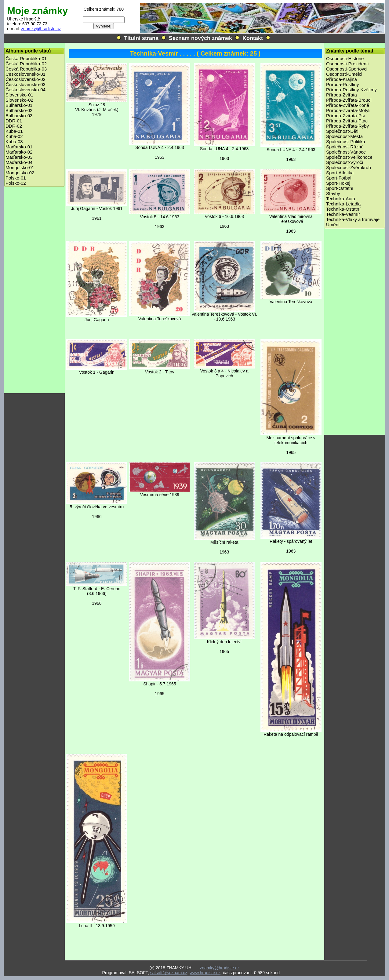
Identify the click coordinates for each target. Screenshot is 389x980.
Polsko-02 (16, 183)
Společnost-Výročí (345, 162)
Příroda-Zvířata (342, 95)
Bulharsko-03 (19, 116)
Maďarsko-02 (19, 152)
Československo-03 (25, 84)
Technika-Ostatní (343, 209)
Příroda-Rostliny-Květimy (351, 90)
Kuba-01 (14, 131)
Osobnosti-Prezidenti (347, 64)
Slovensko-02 (19, 100)
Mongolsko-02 (20, 173)
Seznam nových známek (200, 38)
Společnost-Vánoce (346, 152)
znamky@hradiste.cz (41, 29)
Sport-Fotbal (339, 178)
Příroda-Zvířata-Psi (345, 116)
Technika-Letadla (343, 204)
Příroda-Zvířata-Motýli (348, 110)
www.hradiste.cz (205, 973)
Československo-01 (25, 74)
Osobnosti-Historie (345, 58)
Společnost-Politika (346, 142)
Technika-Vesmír (343, 214)
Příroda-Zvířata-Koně (348, 105)
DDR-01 (14, 121)
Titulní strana (141, 38)
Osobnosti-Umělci (344, 74)
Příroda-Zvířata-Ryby (347, 126)
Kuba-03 (14, 142)
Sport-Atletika (340, 173)
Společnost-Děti (342, 131)
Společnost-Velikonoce (349, 157)
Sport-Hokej (338, 183)
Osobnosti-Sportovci (347, 69)
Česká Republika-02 (26, 64)
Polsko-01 (16, 178)
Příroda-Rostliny (343, 84)
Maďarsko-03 (19, 157)
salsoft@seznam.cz (169, 973)
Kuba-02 (14, 136)
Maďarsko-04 (19, 162)
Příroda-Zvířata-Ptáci (347, 121)
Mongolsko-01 (20, 167)
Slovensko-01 (19, 95)
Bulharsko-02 (19, 110)
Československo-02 (25, 79)
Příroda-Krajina (342, 79)
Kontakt (253, 38)
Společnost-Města (344, 136)
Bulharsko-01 (19, 105)
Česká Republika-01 (26, 58)
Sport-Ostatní (340, 188)
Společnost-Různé (345, 147)
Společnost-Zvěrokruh (349, 167)
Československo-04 (25, 90)
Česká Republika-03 (26, 69)
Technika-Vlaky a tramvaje (353, 219)
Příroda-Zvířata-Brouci (349, 100)
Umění (333, 225)
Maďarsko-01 (19, 147)
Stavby (333, 193)
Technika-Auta (341, 199)
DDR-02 (14, 126)
